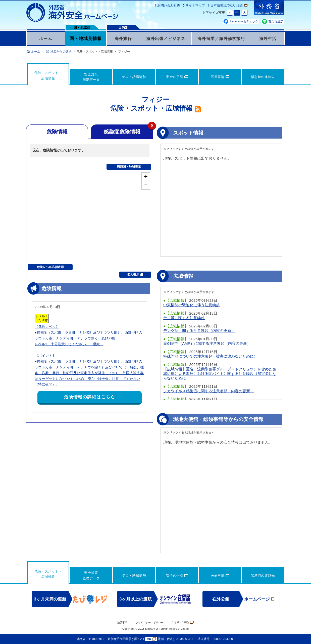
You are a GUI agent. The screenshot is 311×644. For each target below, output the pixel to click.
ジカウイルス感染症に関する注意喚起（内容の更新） (209, 391)
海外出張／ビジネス (166, 38)
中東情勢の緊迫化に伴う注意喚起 (192, 305)
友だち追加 (276, 21)
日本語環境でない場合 (229, 5)
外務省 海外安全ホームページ (73, 13)
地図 (151, 639)
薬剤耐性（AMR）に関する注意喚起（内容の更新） (207, 343)
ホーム (46, 38)
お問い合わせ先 (169, 5)
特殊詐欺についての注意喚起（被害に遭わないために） (210, 356)
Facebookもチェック (244, 21)
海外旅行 (123, 38)
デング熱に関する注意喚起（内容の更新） (199, 331)
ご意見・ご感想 (188, 622)
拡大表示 (135, 275)
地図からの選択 (61, 52)
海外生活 (268, 38)
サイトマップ (195, 5)
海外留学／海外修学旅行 (221, 38)
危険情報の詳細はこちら (90, 397)
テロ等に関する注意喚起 (184, 318)
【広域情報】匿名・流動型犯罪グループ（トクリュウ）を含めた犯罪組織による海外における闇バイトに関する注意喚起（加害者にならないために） (220, 374)
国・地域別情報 (86, 38)
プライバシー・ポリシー (148, 622)
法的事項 (116, 622)
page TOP (300, 633)
